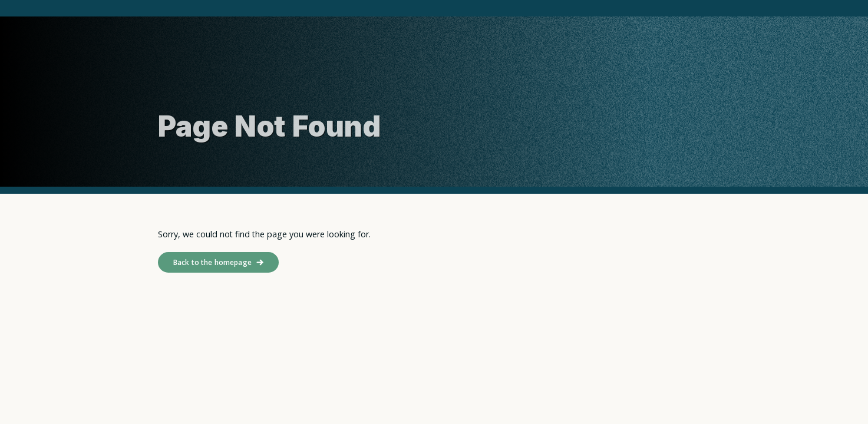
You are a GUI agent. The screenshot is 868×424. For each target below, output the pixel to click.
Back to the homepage (212, 262)
